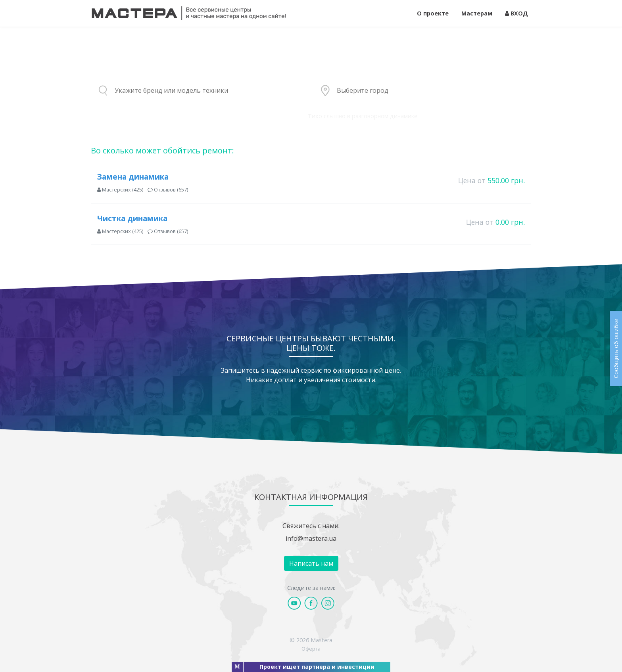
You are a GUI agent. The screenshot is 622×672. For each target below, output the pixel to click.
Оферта (311, 649)
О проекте (433, 13)
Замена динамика (133, 177)
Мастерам (477, 13)
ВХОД (516, 13)
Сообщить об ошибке (616, 348)
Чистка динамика (132, 218)
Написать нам (311, 563)
